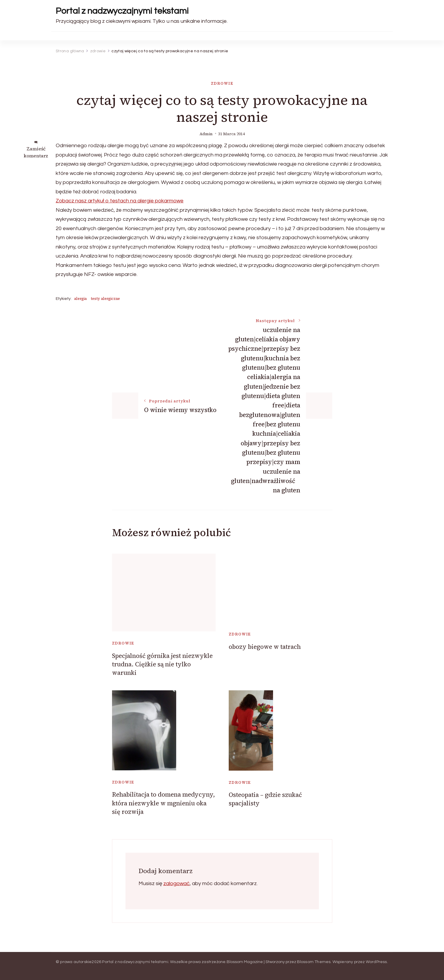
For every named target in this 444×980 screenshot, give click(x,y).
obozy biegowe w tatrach (265, 647)
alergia (80, 299)
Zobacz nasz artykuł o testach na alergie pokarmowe (120, 201)
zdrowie (222, 83)
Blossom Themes (314, 962)
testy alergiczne (105, 299)
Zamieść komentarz (36, 152)
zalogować (176, 883)
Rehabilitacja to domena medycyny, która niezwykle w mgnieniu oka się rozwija (164, 803)
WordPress (376, 962)
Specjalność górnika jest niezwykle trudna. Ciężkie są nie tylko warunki (162, 664)
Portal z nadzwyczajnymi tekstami (122, 11)
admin (206, 134)
